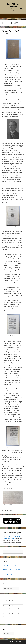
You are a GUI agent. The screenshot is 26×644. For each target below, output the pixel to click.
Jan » (8, 620)
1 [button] (11, 161)
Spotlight (9, 511)
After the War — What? (10, 31)
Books (5, 511)
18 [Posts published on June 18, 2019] (10, 611)
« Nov (4, 620)
